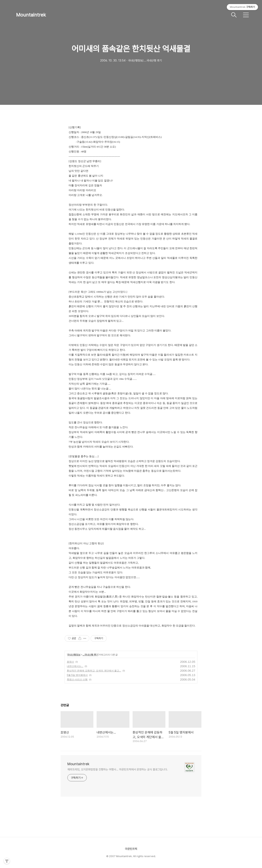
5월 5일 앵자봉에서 (77, 675)
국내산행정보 (74, 655)
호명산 (70, 662)
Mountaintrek (31, 15)
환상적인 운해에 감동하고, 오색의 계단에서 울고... (94, 671)
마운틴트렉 (131, 849)
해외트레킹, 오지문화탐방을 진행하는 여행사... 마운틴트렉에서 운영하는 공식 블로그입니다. (118, 769)
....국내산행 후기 (90, 655)
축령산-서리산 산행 (77, 680)
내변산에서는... (75, 666)
